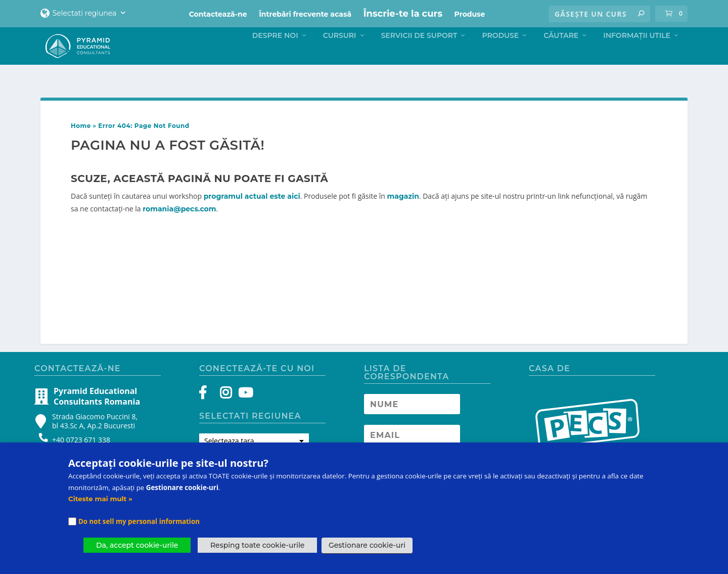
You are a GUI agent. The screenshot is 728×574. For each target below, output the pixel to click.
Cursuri (340, 55)
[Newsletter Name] (412, 411)
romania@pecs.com (179, 216)
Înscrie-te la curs (403, 14)
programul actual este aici (252, 203)
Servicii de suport (419, 55)
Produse (470, 14)
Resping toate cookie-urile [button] (258, 545)
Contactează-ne (218, 14)
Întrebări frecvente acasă (305, 14)
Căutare (561, 55)
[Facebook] (208, 402)
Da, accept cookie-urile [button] (137, 545)
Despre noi (275, 55)
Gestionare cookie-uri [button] (367, 545)
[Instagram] (226, 402)
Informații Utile (637, 55)
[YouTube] (244, 402)
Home (81, 133)
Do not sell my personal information (139, 521)
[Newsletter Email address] (412, 442)
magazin (403, 203)
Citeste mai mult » (100, 499)
